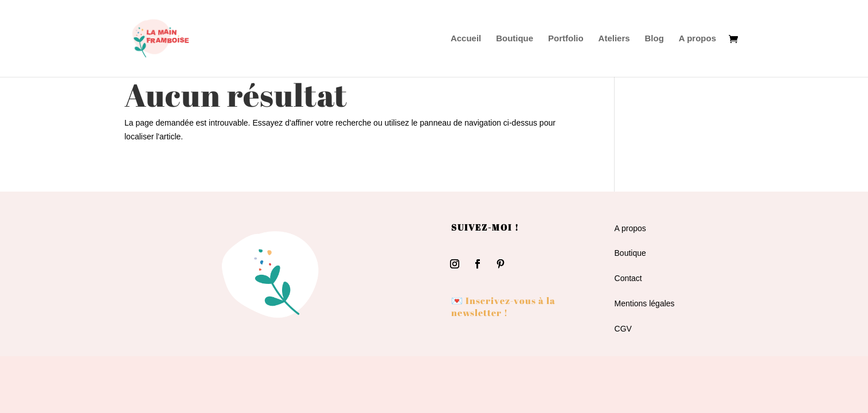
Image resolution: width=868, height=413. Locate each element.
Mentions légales (645, 303)
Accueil (466, 39)
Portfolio (566, 39)
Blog (654, 39)
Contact (628, 278)
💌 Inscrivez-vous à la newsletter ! (503, 307)
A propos (697, 39)
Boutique (515, 39)
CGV (623, 329)
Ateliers (614, 39)
